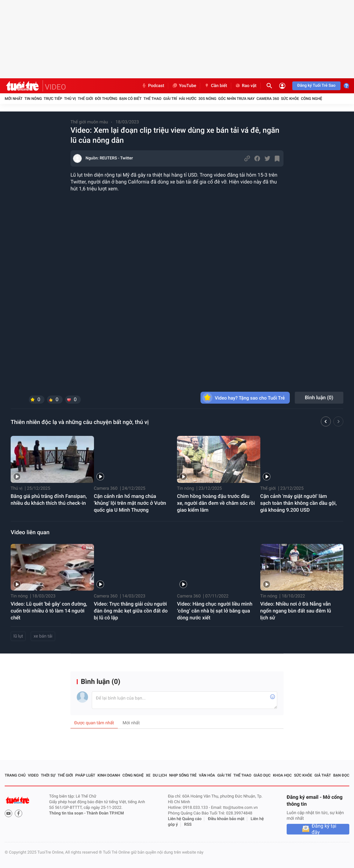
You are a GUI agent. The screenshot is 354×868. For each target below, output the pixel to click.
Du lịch (160, 775)
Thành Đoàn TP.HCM (105, 813)
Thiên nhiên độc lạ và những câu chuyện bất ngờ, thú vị (80, 422)
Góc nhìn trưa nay (237, 99)
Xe (148, 775)
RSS (188, 825)
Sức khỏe (290, 99)
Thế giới (85, 99)
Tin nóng (33, 99)
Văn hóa (207, 775)
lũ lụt (18, 636)
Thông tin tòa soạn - (68, 813)
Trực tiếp (53, 99)
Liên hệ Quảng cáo (185, 819)
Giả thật (323, 775)
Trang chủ (15, 775)
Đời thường (106, 99)
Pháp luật (85, 775)
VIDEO (55, 87)
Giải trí (170, 99)
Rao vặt (246, 86)
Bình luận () (319, 398)
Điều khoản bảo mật (226, 819)
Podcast (153, 86)
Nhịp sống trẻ (183, 775)
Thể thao (152, 99)
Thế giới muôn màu (89, 122)
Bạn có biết (130, 99)
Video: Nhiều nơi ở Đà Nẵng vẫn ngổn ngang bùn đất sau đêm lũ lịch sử (296, 611)
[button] (326, 422)
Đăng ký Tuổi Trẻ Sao (316, 86)
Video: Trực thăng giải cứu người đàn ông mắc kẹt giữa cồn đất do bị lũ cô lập (131, 611)
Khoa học (282, 775)
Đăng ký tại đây (324, 829)
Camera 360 (268, 99)
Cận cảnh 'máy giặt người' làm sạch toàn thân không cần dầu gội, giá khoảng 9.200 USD (299, 503)
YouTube (184, 86)
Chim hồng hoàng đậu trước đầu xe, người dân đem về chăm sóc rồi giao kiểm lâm (216, 503)
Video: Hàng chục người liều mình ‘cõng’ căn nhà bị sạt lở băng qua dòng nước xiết (215, 611)
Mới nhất (14, 99)
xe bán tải (43, 636)
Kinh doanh (109, 775)
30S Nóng (207, 99)
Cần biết (216, 86)
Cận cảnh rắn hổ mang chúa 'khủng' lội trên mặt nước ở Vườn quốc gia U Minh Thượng (130, 503)
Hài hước (188, 99)
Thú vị (70, 99)
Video (33, 775)
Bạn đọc (341, 775)
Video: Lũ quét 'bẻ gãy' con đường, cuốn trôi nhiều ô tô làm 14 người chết (49, 611)
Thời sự (48, 775)
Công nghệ (311, 99)
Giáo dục (262, 775)
